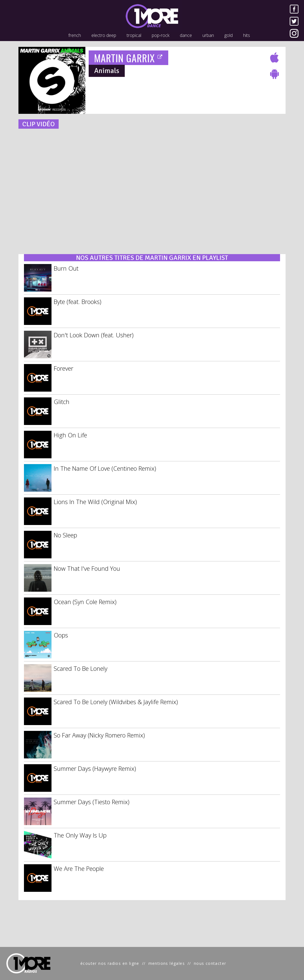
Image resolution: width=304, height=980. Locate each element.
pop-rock (161, 35)
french (75, 35)
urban (208, 35)
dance (186, 35)
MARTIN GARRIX (128, 58)
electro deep (104, 35)
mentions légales (167, 963)
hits (247, 35)
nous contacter (210, 963)
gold (229, 35)
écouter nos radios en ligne (110, 963)
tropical (134, 35)
